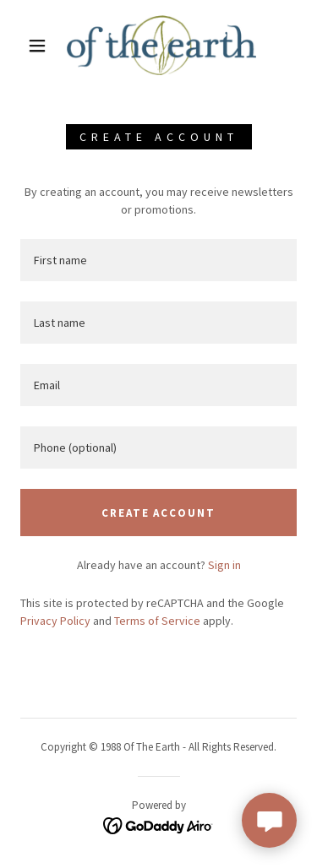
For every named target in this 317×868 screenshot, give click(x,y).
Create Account (158, 513)
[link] (161, 45)
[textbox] (158, 260)
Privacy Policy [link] (55, 621)
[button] (37, 46)
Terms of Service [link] (157, 621)
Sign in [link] (224, 565)
